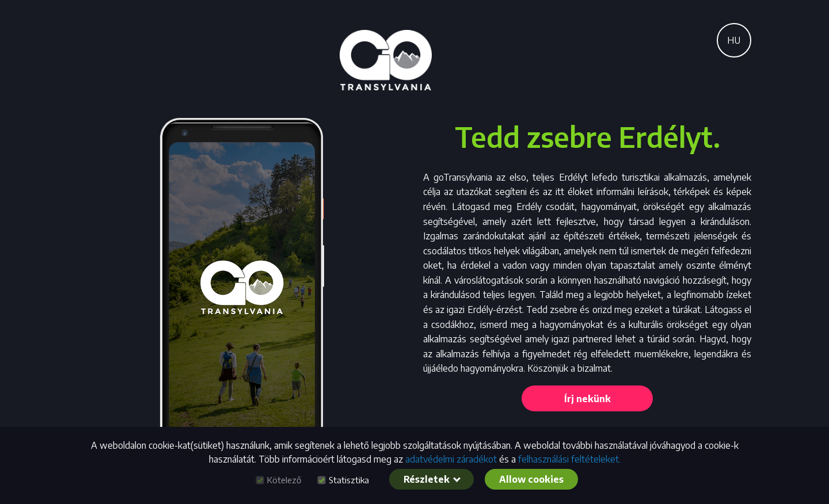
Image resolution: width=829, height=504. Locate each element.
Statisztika (349, 480)
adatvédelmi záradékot (451, 459)
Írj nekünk (587, 399)
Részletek (432, 479)
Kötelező (284, 480)
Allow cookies (531, 479)
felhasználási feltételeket (568, 459)
